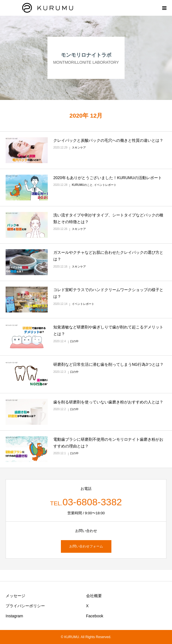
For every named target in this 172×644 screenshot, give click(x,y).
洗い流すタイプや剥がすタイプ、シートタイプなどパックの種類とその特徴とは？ (108, 218)
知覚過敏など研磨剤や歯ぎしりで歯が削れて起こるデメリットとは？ (108, 330)
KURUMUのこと (82, 185)
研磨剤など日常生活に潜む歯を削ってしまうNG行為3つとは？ (108, 364)
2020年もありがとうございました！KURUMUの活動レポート (108, 178)
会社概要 (94, 596)
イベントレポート (105, 185)
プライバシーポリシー (25, 606)
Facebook (95, 616)
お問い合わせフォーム (86, 546)
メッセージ (15, 596)
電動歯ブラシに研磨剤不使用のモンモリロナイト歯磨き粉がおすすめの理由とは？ (108, 443)
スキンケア (79, 148)
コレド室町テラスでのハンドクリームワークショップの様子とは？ (108, 293)
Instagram (14, 616)
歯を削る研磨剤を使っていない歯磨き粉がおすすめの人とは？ (108, 402)
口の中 (74, 341)
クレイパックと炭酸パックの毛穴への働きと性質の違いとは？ (108, 140)
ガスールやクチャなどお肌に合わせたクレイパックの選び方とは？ (108, 256)
